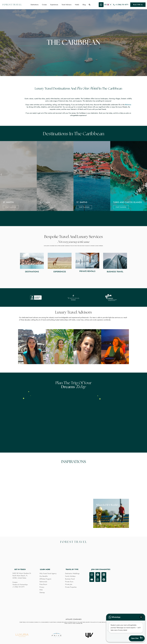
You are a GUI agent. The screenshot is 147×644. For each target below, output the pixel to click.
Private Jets (69, 584)
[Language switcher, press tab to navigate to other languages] (108, 5)
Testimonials (43, 582)
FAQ (41, 590)
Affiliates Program (45, 579)
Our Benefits (44, 576)
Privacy (42, 587)
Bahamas (128, 105)
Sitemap (42, 593)
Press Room (43, 584)
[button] (1, 175)
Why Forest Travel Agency (48, 573)
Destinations (32, 272)
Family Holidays (70, 576)
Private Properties (71, 587)
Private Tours (69, 582)
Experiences (60, 272)
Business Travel (115, 272)
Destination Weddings (72, 573)
